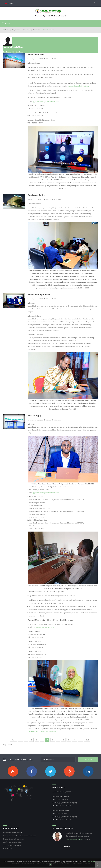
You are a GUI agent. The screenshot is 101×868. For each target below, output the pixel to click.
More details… (92, 862)
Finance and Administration (13, 833)
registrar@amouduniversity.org (78, 86)
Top (98, 864)
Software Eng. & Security (32, 30)
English (10, 3)
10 (74, 740)
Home (7, 30)
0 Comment (56, 59)
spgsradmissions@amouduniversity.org (46, 101)
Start (13, 740)
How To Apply (34, 416)
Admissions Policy (36, 195)
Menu (6, 23)
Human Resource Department (13, 839)
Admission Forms (36, 55)
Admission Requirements (40, 294)
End (87, 740)
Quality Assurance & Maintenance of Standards (19, 836)
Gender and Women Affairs (13, 842)
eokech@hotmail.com (16, 52)
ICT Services (8, 848)
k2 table (48, 59)
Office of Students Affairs (12, 845)
